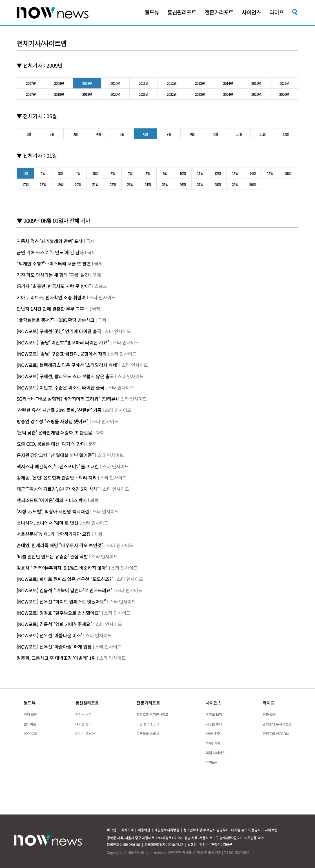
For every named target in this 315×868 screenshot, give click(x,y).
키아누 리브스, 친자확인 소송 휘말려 (51, 297)
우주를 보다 (214, 714)
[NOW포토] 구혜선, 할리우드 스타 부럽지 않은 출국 (65, 376)
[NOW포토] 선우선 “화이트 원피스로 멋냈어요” (61, 602)
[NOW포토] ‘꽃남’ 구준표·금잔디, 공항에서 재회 (62, 354)
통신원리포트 (87, 703)
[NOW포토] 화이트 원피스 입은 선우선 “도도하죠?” (65, 579)
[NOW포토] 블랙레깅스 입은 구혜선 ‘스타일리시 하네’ (67, 365)
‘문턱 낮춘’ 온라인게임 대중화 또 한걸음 (54, 433)
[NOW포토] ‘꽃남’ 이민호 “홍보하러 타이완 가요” (63, 342)
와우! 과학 (213, 743)
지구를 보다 (214, 724)
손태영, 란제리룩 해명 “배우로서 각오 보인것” (60, 545)
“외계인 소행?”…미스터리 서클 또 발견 (54, 264)
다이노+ (211, 762)
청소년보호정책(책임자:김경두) (205, 830)
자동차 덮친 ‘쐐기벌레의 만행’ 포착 (50, 241)
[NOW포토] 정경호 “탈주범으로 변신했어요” (59, 613)
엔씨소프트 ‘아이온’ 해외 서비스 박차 (52, 500)
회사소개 (127, 830)
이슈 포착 (30, 734)
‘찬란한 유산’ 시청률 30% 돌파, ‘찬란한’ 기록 (59, 410)
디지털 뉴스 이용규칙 (246, 830)
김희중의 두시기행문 (277, 724)
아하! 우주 (213, 734)
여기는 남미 (83, 714)
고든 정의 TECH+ (149, 724)
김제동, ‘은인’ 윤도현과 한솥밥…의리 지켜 (57, 478)
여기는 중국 (83, 724)
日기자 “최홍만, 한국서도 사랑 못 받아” (54, 286)
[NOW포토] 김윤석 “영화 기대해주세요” (54, 624)
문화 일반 (269, 714)
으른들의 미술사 (148, 734)
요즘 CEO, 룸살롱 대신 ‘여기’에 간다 (51, 444)
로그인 (111, 830)
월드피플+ (31, 724)
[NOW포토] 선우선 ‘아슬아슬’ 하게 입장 (54, 647)
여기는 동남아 (85, 734)
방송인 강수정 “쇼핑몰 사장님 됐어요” (53, 421)
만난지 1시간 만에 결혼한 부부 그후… (53, 309)
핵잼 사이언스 (215, 753)
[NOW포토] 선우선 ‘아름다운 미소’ (49, 635)
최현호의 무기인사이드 (152, 714)
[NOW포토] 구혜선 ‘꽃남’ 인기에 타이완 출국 (59, 331)
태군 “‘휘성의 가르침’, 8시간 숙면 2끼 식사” (58, 489)
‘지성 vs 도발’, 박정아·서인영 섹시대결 (53, 511)
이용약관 (144, 830)
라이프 (269, 703)
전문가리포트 (148, 703)
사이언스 (214, 703)
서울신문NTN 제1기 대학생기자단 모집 (54, 534)
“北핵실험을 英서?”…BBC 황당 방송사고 (56, 320)
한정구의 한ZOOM (276, 734)
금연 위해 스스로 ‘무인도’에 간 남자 (51, 252)
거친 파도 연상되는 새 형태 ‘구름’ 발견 (53, 275)
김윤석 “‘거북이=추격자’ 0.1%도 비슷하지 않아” (62, 568)
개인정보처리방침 (167, 830)
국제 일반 (30, 714)
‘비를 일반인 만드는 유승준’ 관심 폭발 (52, 557)
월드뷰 (30, 703)
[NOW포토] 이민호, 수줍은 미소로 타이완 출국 (61, 388)
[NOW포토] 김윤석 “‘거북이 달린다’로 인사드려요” (65, 590)
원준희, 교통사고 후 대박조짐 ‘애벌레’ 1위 (56, 658)
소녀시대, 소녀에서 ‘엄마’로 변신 (47, 523)
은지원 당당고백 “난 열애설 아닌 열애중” (56, 455)
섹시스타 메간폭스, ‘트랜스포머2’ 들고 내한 (58, 466)
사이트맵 (271, 830)
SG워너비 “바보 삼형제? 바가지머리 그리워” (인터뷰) (67, 399)
